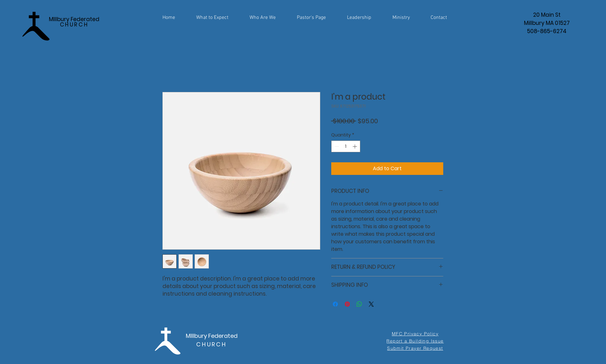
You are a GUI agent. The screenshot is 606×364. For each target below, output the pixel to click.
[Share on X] (371, 304)
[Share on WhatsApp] (359, 304)
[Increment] (355, 146)
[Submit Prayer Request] (415, 348)
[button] (401, 15)
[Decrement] (336, 146)
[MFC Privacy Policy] (415, 334)
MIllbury (196, 336)
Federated (222, 336)
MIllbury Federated (74, 22)
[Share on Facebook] (335, 304)
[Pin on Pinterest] (347, 304)
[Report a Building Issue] (415, 341)
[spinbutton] (346, 146)
